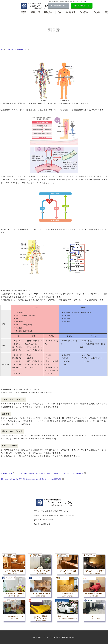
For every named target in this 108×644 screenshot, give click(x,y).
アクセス (97, 12)
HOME (23, 12)
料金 (59, 12)
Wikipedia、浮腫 (6, 473)
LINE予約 (82, 6)
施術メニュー (49, 12)
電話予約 (58, 6)
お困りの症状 (70, 12)
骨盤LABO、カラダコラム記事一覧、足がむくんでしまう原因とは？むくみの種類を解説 (31, 479)
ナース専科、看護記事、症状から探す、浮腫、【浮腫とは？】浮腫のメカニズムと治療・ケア (51, 473)
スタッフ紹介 (84, 12)
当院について (35, 12)
